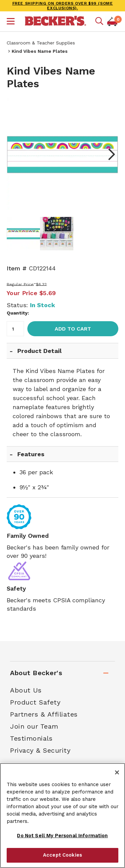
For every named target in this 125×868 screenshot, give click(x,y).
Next (108, 154)
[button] (11, 22)
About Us (26, 690)
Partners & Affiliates (44, 714)
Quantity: (18, 313)
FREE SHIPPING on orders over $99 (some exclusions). (63, 6)
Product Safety (35, 702)
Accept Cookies (62, 855)
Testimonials (31, 738)
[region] (62, 816)
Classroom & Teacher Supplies (41, 43)
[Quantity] (15, 329)
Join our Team (34, 726)
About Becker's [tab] (36, 673)
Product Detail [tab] (39, 351)
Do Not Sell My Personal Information (62, 836)
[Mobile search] (99, 21)
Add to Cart (73, 329)
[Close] (117, 772)
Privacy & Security (40, 750)
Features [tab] (31, 454)
